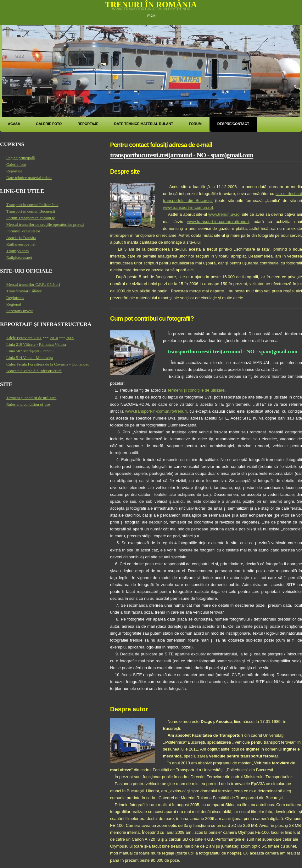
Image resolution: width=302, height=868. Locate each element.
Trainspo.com (17, 251)
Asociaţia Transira (21, 238)
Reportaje (88, 124)
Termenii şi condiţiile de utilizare (196, 390)
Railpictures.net (19, 257)
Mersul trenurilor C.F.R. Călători (33, 284)
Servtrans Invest (20, 311)
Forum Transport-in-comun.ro (31, 218)
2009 (70, 338)
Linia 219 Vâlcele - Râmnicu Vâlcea (36, 344)
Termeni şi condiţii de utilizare (31, 398)
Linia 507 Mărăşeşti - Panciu (30, 351)
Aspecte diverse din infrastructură (34, 371)
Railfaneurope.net (21, 244)
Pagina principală (21, 158)
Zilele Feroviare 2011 (24, 338)
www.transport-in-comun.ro (187, 207)
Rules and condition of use (28, 404)
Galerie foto (49, 124)
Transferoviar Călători (24, 291)
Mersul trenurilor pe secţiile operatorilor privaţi (45, 224)
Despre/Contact (233, 124)
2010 (54, 338)
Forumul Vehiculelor (23, 231)
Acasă (14, 124)
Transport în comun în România (32, 205)
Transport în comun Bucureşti (31, 211)
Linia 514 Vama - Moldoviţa (30, 358)
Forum (195, 124)
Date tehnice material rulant (144, 124)
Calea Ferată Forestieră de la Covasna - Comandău (48, 364)
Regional (14, 304)
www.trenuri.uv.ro (224, 214)
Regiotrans (15, 298)
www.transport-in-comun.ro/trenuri (152, 9)
